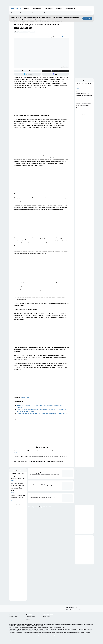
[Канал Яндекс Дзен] (56, 71)
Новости (27, 9)
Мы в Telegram (49, 9)
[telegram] (21, 419)
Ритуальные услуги (49, 13)
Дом (16, 32)
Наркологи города (36, 13)
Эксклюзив (14, 13)
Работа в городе (24, 13)
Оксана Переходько (63, 37)
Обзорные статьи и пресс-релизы (16, 618)
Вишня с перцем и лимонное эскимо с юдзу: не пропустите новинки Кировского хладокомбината (42, 462)
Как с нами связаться (47, 616)
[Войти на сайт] (91, 9)
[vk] (16, 419)
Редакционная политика (31, 616)
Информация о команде (14, 616)
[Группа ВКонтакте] (67, 609)
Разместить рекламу (46, 618)
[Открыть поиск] (88, 9)
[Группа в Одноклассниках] (70, 609)
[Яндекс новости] (28, 71)
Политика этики (29, 615)
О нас (10, 615)
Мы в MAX (59, 9)
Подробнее (44, 631)
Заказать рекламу (70, 9)
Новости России (37, 9)
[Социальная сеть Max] (56, 74)
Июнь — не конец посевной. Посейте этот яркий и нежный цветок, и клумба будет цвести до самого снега (42, 452)
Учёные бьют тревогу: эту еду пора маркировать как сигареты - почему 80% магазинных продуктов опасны (42, 457)
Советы (32, 32)
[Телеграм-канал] (28, 74)
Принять (87, 18)
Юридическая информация (48, 615)
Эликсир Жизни (25, 398)
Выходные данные (13, 621)
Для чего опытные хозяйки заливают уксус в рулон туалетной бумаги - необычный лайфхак (42, 413)
